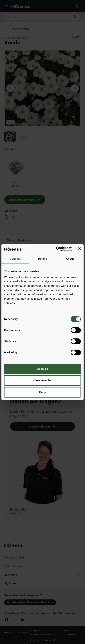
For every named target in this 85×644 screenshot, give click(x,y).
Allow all (43, 369)
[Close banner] (80, 249)
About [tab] (70, 259)
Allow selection (42, 380)
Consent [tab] (15, 259)
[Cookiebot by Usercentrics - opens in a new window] (56, 249)
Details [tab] (42, 259)
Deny (43, 392)
